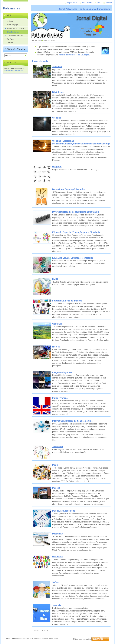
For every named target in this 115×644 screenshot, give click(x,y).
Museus (56, 488)
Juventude (57, 447)
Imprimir (109, 3)
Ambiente (57, 67)
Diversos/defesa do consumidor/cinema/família (76, 212)
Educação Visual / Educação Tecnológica (73, 258)
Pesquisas (57, 534)
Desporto (57, 167)
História (56, 347)
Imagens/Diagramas (62, 372)
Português (57, 557)
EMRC (55, 279)
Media (55, 465)
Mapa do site (87, 3)
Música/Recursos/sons (64, 511)
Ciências (57, 118)
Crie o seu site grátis (82, 639)
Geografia (57, 324)
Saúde (55, 582)
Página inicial (37, 40)
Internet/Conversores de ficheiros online (72, 421)
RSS (99, 3)
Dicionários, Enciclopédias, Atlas (69, 189)
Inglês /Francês (60, 398)
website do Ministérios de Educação (74, 55)
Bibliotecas (58, 92)
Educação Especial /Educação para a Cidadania (76, 232)
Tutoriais (57, 605)
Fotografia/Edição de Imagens (67, 301)
